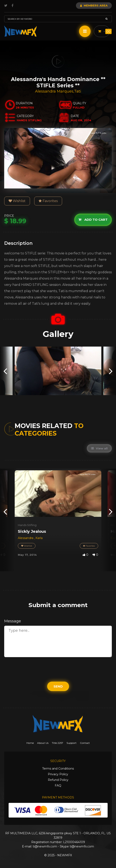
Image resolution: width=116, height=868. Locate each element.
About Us (43, 743)
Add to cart (93, 220)
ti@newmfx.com (45, 846)
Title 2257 (57, 743)
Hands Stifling (27, 525)
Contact (85, 743)
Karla (39, 538)
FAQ (58, 785)
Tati (78, 91)
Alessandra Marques (54, 91)
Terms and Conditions (58, 769)
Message (13, 621)
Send (58, 686)
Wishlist (17, 201)
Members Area (94, 5)
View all (99, 448)
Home (30, 743)
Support (72, 743)
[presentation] (5, 371)
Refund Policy (58, 780)
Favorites (48, 201)
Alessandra (26, 538)
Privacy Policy (58, 774)
